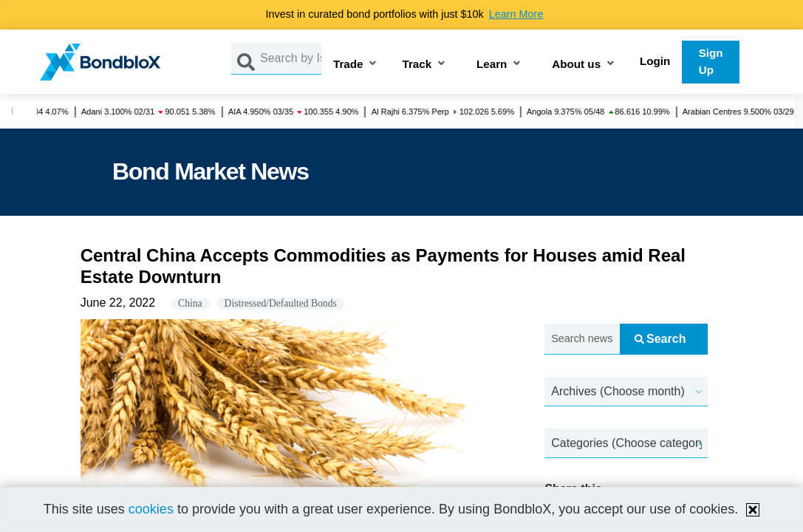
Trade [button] (348, 65)
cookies (151, 509)
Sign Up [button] (711, 61)
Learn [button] (492, 65)
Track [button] (417, 65)
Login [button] (655, 61)
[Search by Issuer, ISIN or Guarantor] (291, 59)
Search (660, 339)
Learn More (516, 14)
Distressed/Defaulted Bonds (281, 303)
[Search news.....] (582, 340)
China (190, 303)
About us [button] (576, 65)
